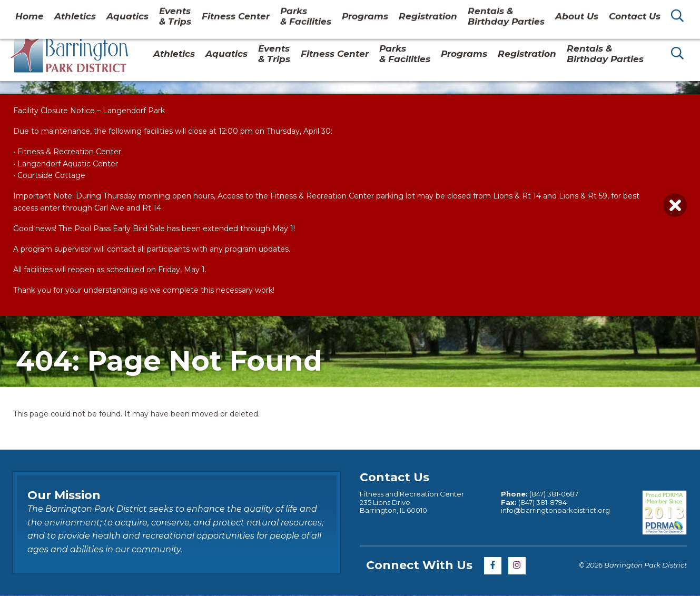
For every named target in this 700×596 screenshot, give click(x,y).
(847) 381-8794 (543, 502)
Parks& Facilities (405, 54)
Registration (527, 54)
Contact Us (607, 13)
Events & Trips (274, 54)
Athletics (174, 54)
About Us (552, 13)
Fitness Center (335, 54)
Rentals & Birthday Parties (605, 54)
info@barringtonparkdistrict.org (555, 510)
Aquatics (226, 54)
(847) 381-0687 (554, 494)
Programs (464, 54)
